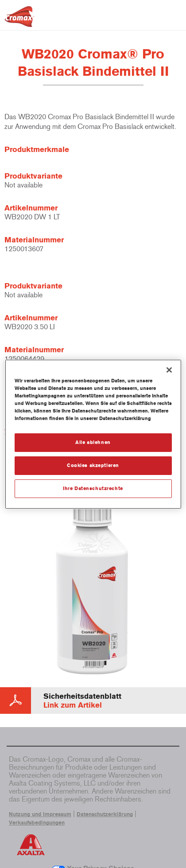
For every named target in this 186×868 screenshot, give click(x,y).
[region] (93, 434)
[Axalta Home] (19, 20)
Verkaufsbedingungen (37, 823)
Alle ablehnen (93, 442)
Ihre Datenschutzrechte (93, 488)
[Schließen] (169, 370)
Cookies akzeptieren (93, 465)
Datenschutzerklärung (105, 814)
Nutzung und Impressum (40, 814)
